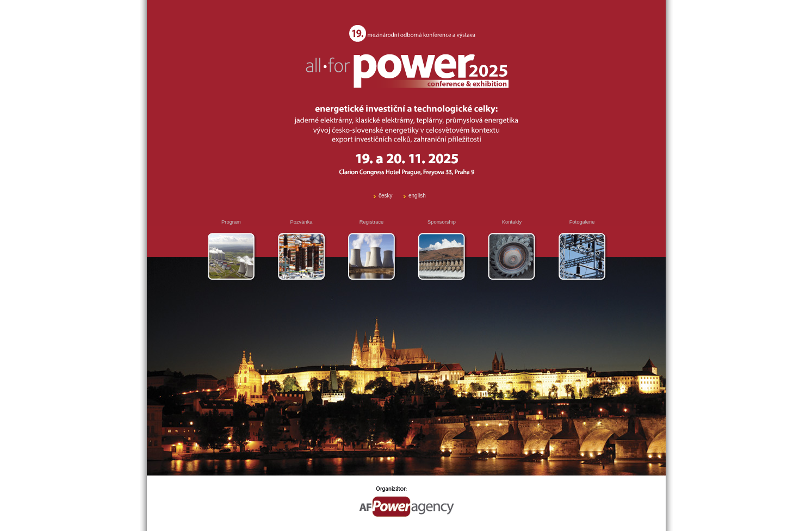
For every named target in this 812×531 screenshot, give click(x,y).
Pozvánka (302, 222)
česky (386, 196)
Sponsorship (442, 222)
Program (231, 222)
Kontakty (512, 222)
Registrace (372, 222)
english (417, 196)
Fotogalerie (582, 222)
